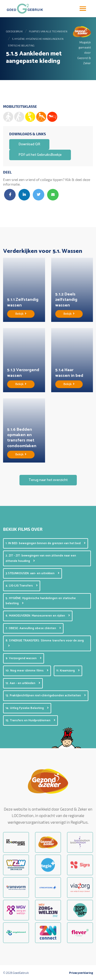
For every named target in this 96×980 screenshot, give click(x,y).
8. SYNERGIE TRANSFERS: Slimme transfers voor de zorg (45, 643)
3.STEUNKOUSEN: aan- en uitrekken (33, 573)
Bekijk (21, 314)
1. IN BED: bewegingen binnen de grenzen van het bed (46, 543)
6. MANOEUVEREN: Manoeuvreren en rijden (38, 616)
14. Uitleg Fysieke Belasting (27, 708)
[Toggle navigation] (83, 9)
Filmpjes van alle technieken (48, 31)
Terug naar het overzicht (48, 480)
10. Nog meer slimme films (27, 671)
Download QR (29, 144)
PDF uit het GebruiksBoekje (40, 155)
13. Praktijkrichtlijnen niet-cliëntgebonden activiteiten (46, 695)
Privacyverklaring (81, 973)
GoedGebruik (14, 31)
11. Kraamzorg (68, 671)
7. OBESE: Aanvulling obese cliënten (33, 628)
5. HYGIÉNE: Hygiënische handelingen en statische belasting (41, 601)
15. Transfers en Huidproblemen (30, 720)
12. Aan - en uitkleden (23, 683)
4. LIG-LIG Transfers (22, 586)
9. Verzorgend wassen (24, 658)
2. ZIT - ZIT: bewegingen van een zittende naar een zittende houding (41, 558)
